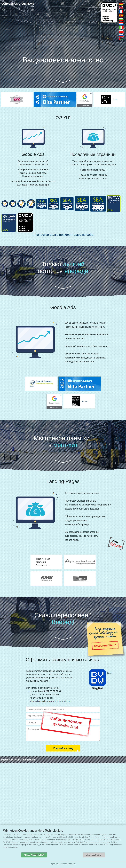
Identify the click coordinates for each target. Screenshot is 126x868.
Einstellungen (94, 855)
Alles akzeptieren (34, 855)
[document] (63, 840)
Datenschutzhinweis (68, 864)
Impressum (55, 864)
